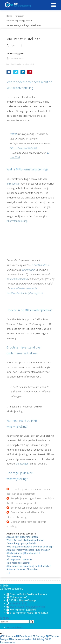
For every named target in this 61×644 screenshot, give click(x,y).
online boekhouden (17, 279)
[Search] (32, 622)
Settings (39, 636)
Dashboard (24, 636)
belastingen (22, 464)
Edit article (8, 636)
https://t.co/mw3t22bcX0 (23, 148)
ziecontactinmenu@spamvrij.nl (28, 607)
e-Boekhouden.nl (41, 265)
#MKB (13, 134)
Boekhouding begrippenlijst (23, 64)
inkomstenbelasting (17, 221)
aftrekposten (13, 184)
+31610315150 (19, 604)
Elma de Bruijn (17, 58)
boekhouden (28, 270)
